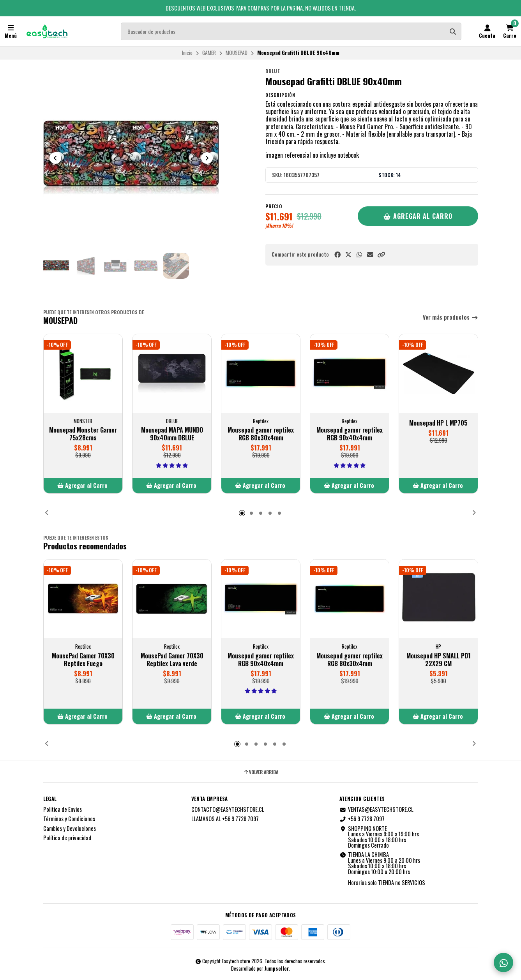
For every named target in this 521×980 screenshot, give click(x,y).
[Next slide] (207, 158)
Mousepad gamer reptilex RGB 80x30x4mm (261, 434)
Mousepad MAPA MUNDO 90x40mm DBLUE (172, 434)
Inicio (187, 53)
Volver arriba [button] (261, 772)
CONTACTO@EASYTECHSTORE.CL (228, 809)
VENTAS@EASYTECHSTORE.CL (376, 809)
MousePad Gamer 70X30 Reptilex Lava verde (172, 660)
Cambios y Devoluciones (70, 829)
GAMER (209, 53)
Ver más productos (450, 318)
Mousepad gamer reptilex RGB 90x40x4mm (350, 434)
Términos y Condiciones (69, 819)
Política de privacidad (67, 838)
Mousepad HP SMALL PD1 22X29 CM (438, 660)
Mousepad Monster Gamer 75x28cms (83, 434)
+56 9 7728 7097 (362, 819)
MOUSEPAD (237, 53)
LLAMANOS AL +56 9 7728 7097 (225, 819)
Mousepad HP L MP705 (438, 423)
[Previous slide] (55, 158)
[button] (381, 254)
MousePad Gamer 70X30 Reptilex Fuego (83, 660)
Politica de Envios (63, 809)
